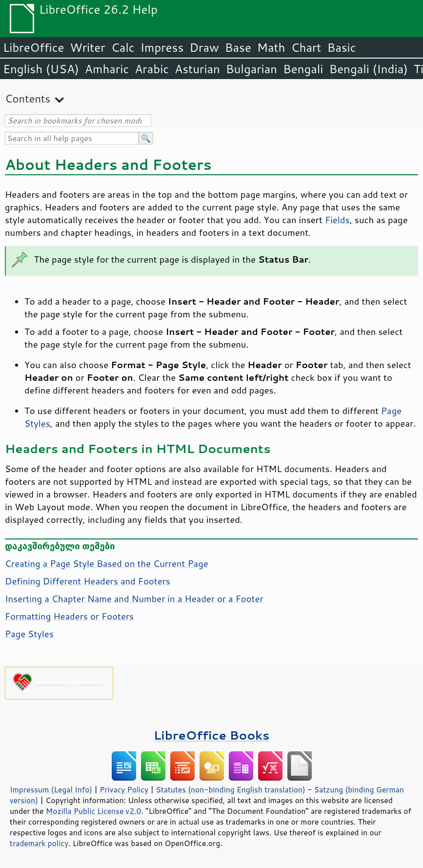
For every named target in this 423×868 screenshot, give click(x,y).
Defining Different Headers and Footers (88, 581)
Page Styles (29, 634)
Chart (306, 47)
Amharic (107, 69)
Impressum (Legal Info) (51, 789)
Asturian (197, 69)
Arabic (152, 69)
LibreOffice (33, 47)
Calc (123, 47)
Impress (162, 47)
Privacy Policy (124, 789)
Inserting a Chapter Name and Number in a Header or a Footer (134, 599)
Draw (204, 47)
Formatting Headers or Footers (69, 616)
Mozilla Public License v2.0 (94, 811)
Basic (341, 47)
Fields (337, 220)
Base (238, 47)
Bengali (303, 69)
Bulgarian (252, 69)
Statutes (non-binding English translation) (230, 789)
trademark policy (39, 843)
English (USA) (41, 69)
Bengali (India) (369, 69)
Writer (87, 47)
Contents (28, 98)
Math (271, 47)
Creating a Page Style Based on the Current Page (107, 563)
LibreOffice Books (212, 735)
